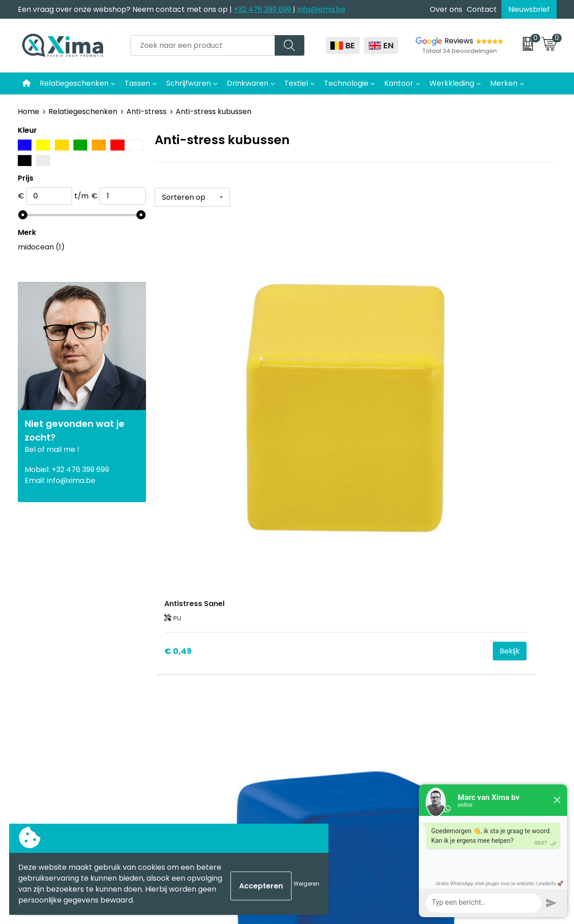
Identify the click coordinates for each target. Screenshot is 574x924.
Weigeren (306, 884)
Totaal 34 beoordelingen (460, 51)
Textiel (296, 83)
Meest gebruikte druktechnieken (223, 656)
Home (29, 112)
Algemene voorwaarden (475, 600)
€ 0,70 (446, 411)
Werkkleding (452, 83)
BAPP (174, 725)
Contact (482, 9)
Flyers (175, 642)
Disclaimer (451, 628)
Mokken (313, 614)
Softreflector (322, 628)
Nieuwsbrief (529, 9)
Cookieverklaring (462, 614)
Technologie (346, 83)
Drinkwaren (248, 83)
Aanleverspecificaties (204, 683)
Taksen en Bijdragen (201, 670)
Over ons (446, 9)
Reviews (459, 41)
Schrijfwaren (188, 83)
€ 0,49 (178, 411)
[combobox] (203, 45)
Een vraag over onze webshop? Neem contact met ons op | (126, 9)
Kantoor (399, 83)
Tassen (137, 83)
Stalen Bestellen (194, 698)
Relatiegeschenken (74, 83)
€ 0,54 (312, 411)
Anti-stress (146, 112)
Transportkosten (195, 711)
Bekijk (262, 411)
